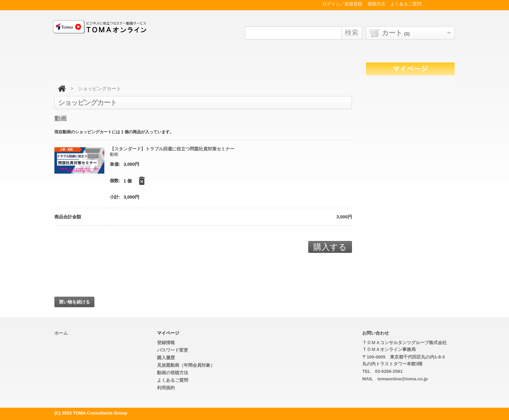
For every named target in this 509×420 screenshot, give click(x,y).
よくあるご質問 (173, 380)
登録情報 (166, 343)
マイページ (168, 333)
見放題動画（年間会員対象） (186, 365)
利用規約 (166, 388)
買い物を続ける (74, 302)
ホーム (61, 333)
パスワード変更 (173, 350)
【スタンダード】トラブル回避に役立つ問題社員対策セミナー (172, 149)
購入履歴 (166, 358)
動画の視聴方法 (173, 373)
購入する (330, 247)
